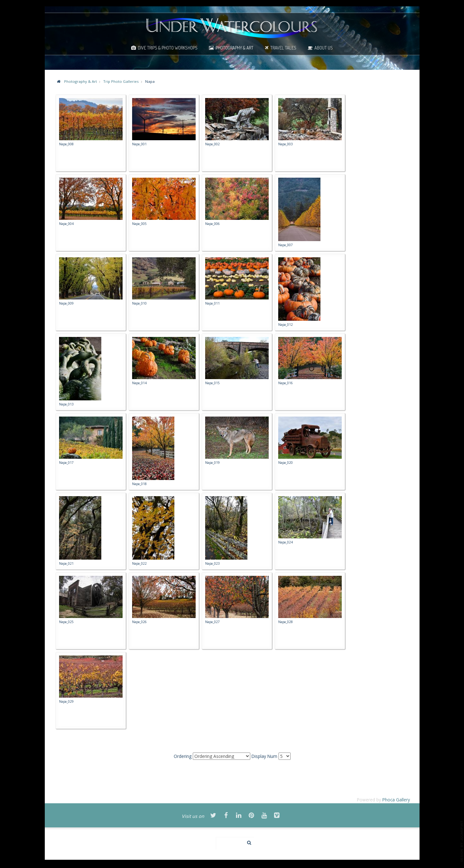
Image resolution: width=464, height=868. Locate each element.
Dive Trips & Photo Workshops (168, 48)
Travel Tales (283, 48)
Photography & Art (235, 48)
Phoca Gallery (396, 800)
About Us (324, 48)
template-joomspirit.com (462, 841)
